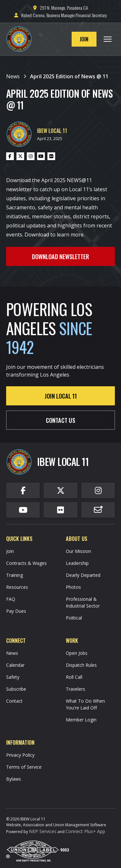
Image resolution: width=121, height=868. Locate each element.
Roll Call (74, 677)
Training (15, 575)
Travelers (76, 689)
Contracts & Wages (26, 563)
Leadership (77, 563)
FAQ (11, 599)
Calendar (15, 665)
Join (84, 39)
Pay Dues (16, 611)
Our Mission (78, 551)
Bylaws (14, 779)
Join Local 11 (61, 396)
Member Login (81, 720)
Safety (13, 677)
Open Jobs (77, 653)
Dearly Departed (83, 575)
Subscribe (16, 689)
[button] (108, 39)
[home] (21, 39)
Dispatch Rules (81, 665)
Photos (73, 587)
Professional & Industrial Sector (83, 602)
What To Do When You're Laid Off (85, 704)
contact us (60, 420)
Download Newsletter (60, 256)
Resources (17, 587)
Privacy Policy (20, 755)
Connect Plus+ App (85, 831)
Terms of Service (24, 767)
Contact (14, 701)
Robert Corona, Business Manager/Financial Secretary (60, 15)
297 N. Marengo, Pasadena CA (61, 8)
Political (74, 618)
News (12, 653)
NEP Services (43, 831)
